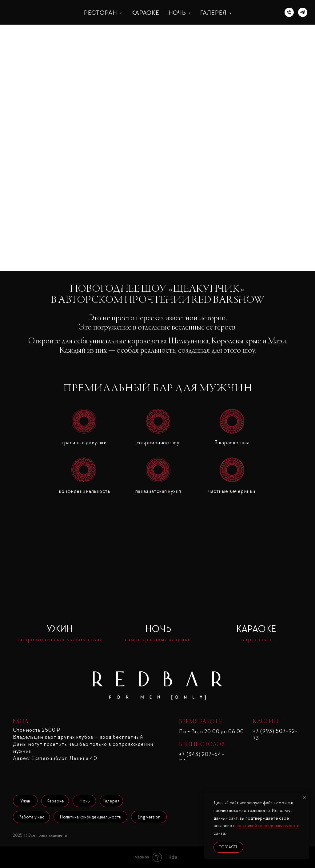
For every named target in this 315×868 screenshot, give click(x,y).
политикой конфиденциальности (268, 826)
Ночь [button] (178, 12)
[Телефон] (289, 12)
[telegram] (303, 12)
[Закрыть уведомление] (304, 798)
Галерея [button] (214, 12)
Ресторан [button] (101, 12)
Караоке (145, 12)
